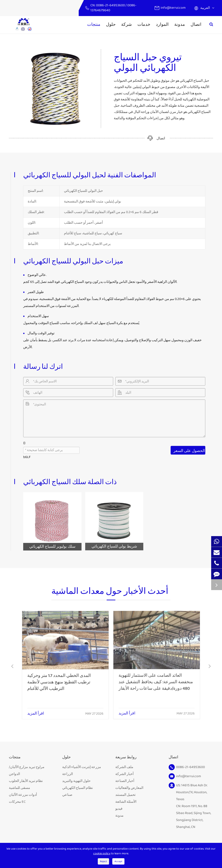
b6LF (27, 455)
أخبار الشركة (124, 774)
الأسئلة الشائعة (126, 802)
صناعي (67, 795)
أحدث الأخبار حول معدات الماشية (110, 594)
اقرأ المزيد (36, 710)
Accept (118, 861)
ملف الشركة (124, 767)
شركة (127, 24)
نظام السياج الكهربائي (78, 788)
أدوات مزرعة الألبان (23, 795)
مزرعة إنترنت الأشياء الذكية (82, 767)
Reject (103, 861)
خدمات (144, 24)
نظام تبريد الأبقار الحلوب (26, 781)
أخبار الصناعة (125, 781)
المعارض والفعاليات (129, 788)
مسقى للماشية (20, 788)
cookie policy (102, 853)
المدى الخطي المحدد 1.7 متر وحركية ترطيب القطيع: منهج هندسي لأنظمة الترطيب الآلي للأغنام (59, 679)
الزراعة (68, 774)
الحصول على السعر (189, 449)
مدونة (180, 24)
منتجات (94, 24)
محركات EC (17, 802)
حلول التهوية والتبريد (76, 781)
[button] (12, 667)
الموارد (162, 24)
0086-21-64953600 (111, 5)
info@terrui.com (173, 8)
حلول (111, 24)
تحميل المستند (125, 795)
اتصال (196, 24)
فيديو (119, 809)
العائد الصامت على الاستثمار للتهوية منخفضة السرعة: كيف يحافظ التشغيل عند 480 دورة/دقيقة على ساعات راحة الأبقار (156, 678)
